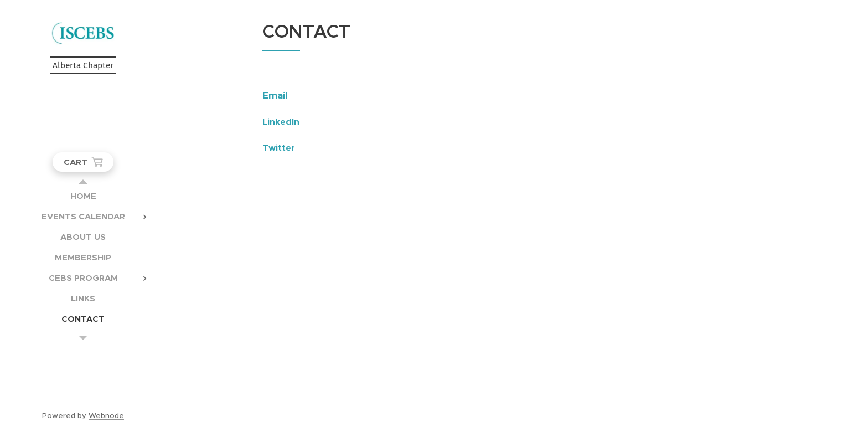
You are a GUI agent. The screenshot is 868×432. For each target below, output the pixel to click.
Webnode (106, 416)
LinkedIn (281, 122)
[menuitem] (83, 196)
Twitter (279, 148)
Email (275, 95)
